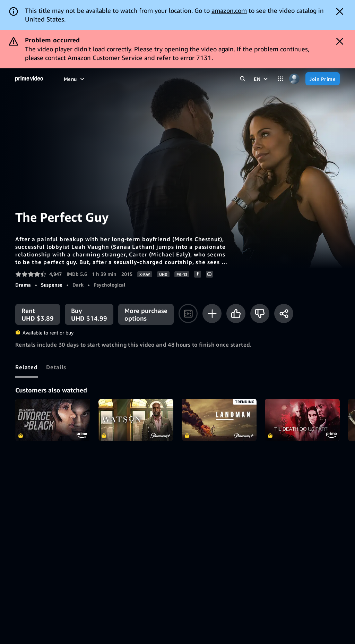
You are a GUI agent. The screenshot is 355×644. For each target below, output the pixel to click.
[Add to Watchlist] (212, 313)
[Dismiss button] (340, 11)
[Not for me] (260, 313)
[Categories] (280, 79)
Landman (219, 420)
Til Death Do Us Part (302, 420)
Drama (23, 285)
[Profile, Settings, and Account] (294, 79)
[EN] (262, 79)
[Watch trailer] (188, 313)
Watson (136, 420)
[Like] (236, 313)
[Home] (29, 79)
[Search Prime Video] (243, 79)
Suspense (52, 285)
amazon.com (229, 10)
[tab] (27, 367)
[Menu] (75, 79)
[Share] (284, 313)
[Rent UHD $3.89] (38, 314)
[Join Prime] (323, 79)
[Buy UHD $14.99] (89, 314)
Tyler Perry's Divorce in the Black (53, 420)
